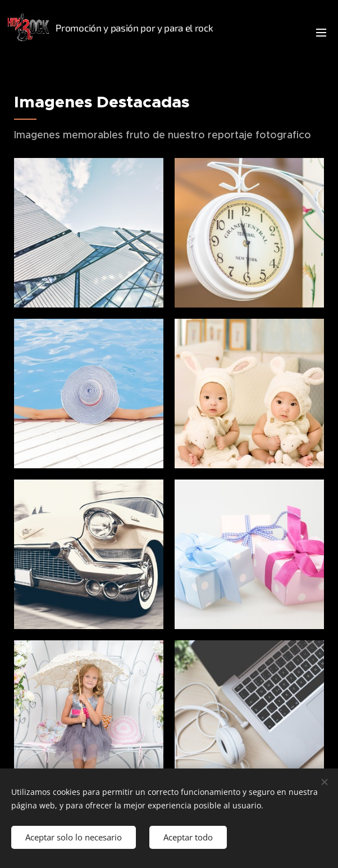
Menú (321, 33)
